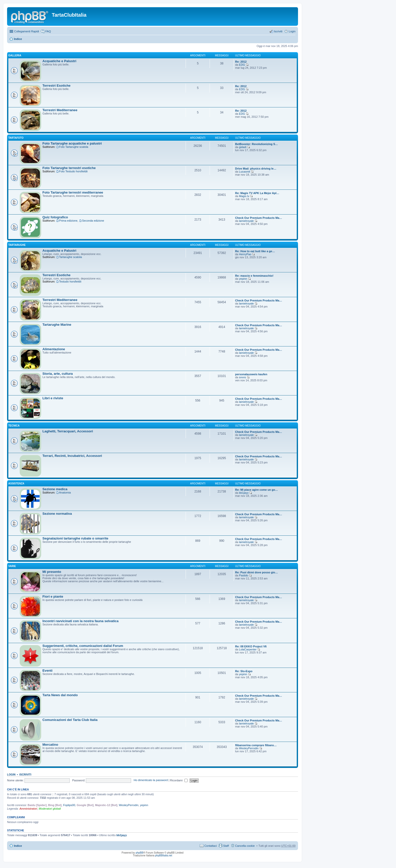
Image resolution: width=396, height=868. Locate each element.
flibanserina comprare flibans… (256, 745)
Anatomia (65, 492)
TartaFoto (16, 138)
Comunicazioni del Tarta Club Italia (70, 720)
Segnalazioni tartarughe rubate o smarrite (75, 538)
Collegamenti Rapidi (27, 31)
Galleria (15, 55)
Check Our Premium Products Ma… (259, 218)
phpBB (139, 853)
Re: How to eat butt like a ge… (255, 251)
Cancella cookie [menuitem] (245, 846)
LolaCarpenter (248, 649)
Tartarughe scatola (71, 257)
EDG (242, 65)
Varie (12, 566)
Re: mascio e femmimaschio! (254, 276)
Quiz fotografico (55, 217)
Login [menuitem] (292, 31)
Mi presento (52, 572)
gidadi (243, 147)
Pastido (244, 575)
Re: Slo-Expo (244, 671)
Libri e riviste (53, 398)
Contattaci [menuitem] (211, 846)
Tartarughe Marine (57, 325)
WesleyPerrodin (249, 748)
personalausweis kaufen (251, 374)
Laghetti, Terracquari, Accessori (68, 431)
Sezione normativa (57, 514)
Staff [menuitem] (226, 846)
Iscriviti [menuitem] (278, 31)
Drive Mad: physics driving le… (256, 169)
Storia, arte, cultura (58, 374)
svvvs (242, 377)
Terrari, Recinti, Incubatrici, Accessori (72, 456)
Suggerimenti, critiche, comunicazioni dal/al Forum (83, 646)
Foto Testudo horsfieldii (73, 171)
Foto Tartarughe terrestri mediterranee (73, 192)
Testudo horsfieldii (70, 281)
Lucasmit (244, 172)
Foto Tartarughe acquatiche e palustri (72, 143)
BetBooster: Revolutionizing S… (256, 144)
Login (11, 775)
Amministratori (28, 809)
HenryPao (245, 254)
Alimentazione (54, 349)
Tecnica (14, 426)
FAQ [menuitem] (48, 31)
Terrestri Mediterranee (60, 110)
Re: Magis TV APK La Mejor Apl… (257, 193)
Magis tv (244, 196)
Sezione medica (55, 489)
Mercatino (50, 745)
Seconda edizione (93, 221)
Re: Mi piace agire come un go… (256, 490)
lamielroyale (246, 221)
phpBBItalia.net (164, 855)
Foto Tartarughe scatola (74, 147)
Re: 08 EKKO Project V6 (251, 646)
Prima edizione (68, 221)
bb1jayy (244, 493)
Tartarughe (17, 245)
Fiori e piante (53, 596)
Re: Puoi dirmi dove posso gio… (256, 572)
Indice (18, 39)
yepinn (243, 279)
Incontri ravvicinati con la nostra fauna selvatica (80, 621)
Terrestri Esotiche (56, 86)
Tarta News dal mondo (60, 695)
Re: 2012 (241, 62)
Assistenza (16, 484)
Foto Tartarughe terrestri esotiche (69, 168)
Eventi (47, 671)
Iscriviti (25, 775)
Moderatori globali (50, 809)
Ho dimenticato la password (151, 780)
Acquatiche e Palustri (59, 61)
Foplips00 (69, 805)
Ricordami (179, 780)
